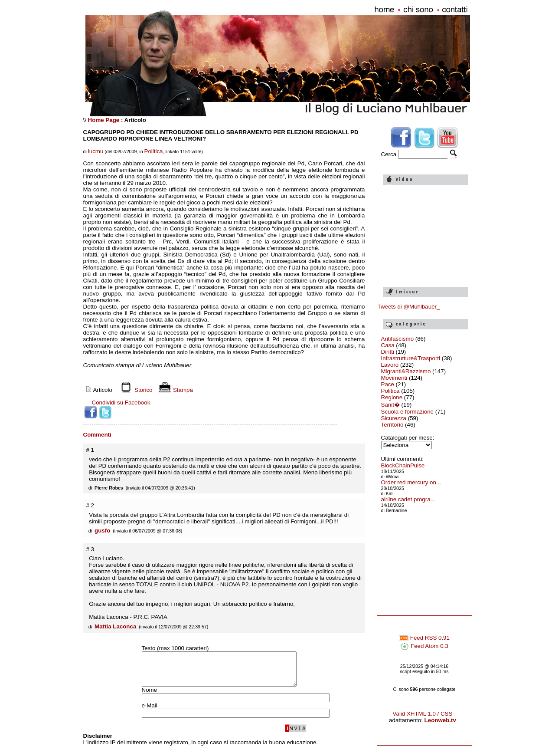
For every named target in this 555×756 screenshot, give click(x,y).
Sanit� (390, 405)
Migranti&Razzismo (406, 371)
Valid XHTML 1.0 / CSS (423, 719)
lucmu (96, 151)
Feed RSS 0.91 (424, 643)
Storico (135, 390)
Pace (388, 384)
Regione (392, 397)
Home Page (104, 120)
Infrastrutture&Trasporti (411, 358)
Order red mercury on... (411, 482)
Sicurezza (394, 418)
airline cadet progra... (408, 499)
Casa (388, 345)
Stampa (175, 390)
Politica (154, 151)
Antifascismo (398, 339)
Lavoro (390, 365)
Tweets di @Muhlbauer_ (409, 307)
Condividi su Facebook (121, 403)
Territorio (392, 425)
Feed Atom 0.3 (424, 651)
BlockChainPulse (403, 465)
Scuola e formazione (408, 412)
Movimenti (394, 378)
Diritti (388, 352)
